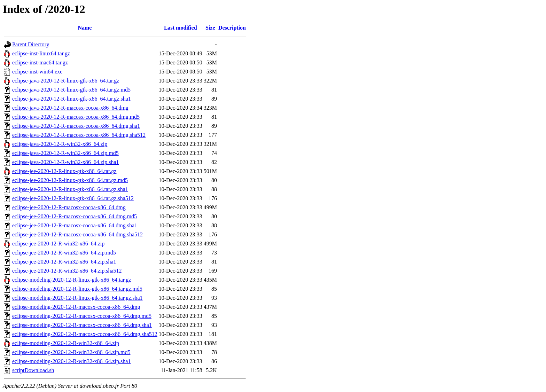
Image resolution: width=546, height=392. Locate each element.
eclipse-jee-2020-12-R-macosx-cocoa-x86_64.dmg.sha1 (75, 225)
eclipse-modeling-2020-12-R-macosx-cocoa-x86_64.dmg (76, 307)
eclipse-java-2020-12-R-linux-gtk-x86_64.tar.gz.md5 (71, 90)
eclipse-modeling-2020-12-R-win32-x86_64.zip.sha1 (71, 361)
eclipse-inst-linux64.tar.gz (41, 53)
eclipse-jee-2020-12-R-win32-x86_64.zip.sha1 (64, 262)
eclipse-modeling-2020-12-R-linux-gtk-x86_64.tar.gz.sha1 (77, 298)
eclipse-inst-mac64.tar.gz (40, 62)
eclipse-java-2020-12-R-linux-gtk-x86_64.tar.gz (66, 81)
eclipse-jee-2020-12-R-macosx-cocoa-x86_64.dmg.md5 (75, 216)
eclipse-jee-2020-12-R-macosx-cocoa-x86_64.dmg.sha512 (77, 234)
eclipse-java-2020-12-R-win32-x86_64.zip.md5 (65, 153)
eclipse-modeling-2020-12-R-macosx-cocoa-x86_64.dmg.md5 (82, 316)
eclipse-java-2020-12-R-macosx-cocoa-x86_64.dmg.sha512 (79, 135)
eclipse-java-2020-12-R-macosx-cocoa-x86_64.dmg (70, 108)
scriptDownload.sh (33, 370)
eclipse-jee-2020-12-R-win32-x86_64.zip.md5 (64, 253)
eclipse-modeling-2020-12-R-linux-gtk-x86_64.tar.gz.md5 (77, 289)
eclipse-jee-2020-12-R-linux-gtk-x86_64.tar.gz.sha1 (70, 189)
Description (232, 28)
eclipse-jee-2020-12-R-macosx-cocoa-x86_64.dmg (69, 207)
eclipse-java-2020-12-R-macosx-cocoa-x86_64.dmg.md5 (76, 117)
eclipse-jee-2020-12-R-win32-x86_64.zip (58, 244)
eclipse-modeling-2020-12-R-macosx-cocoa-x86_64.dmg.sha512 (85, 334)
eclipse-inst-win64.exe (37, 72)
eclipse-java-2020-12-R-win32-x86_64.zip (60, 144)
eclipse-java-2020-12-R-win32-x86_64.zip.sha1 (66, 162)
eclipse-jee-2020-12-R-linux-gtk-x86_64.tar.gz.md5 (70, 180)
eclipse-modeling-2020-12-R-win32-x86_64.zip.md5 (71, 352)
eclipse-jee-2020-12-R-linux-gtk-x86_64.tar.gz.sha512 (73, 198)
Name (85, 28)
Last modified (181, 28)
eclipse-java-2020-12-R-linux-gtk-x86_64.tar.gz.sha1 (72, 99)
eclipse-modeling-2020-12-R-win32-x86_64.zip (66, 343)
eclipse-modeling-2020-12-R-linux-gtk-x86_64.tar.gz (72, 280)
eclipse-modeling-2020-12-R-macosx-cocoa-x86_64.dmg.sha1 (82, 325)
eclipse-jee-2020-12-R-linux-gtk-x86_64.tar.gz (64, 171)
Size (210, 28)
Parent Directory (31, 44)
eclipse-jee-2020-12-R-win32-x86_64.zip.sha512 (67, 271)
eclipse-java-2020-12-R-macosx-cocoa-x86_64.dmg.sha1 (76, 126)
